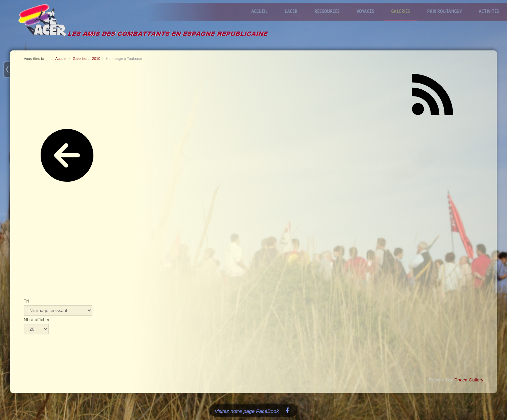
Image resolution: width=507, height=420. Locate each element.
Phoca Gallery (469, 380)
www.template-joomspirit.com (2, 381)
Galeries (404, 11)
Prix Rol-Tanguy (448, 11)
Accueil (263, 11)
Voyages (369, 11)
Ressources (330, 11)
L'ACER (294, 11)
